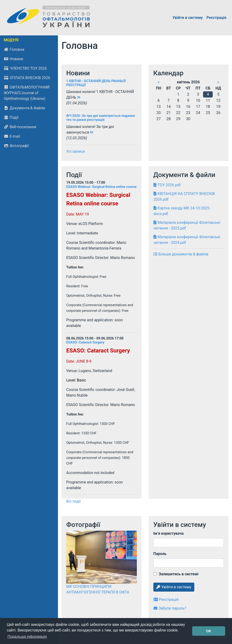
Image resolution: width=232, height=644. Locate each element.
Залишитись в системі (176, 574)
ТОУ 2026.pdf (167, 185)
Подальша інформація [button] (27, 637)
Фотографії (16, 146)
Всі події (73, 501)
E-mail (12, 136)
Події (11, 117)
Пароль (160, 554)
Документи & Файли (24, 108)
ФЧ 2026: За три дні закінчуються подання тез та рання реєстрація (100, 118)
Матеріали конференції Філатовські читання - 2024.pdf (187, 240)
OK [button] (209, 631)
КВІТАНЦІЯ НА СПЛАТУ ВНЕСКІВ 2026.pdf (184, 197)
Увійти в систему (188, 18)
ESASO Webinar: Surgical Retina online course (101, 187)
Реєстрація (216, 18)
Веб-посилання (20, 127)
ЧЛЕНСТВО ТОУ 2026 (25, 68)
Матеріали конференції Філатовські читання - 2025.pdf (187, 225)
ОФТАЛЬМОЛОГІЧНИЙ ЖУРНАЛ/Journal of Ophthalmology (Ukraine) (27, 93)
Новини (13, 59)
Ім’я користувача (169, 533)
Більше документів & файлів (181, 254)
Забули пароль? (170, 608)
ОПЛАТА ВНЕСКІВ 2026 (27, 78)
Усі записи (75, 151)
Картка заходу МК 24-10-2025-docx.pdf (182, 211)
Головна (14, 49)
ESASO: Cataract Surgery (85, 342)
